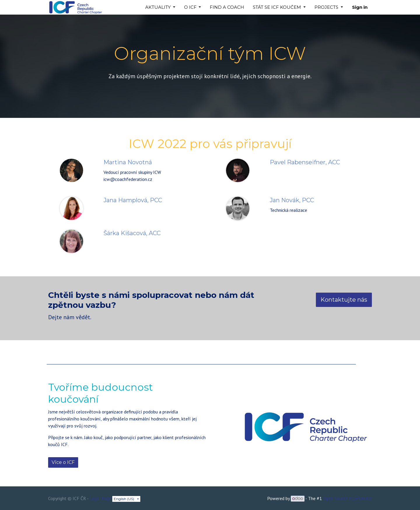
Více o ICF (63, 462)
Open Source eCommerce (348, 498)
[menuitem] (227, 7)
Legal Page (100, 498)
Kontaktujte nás (344, 300)
